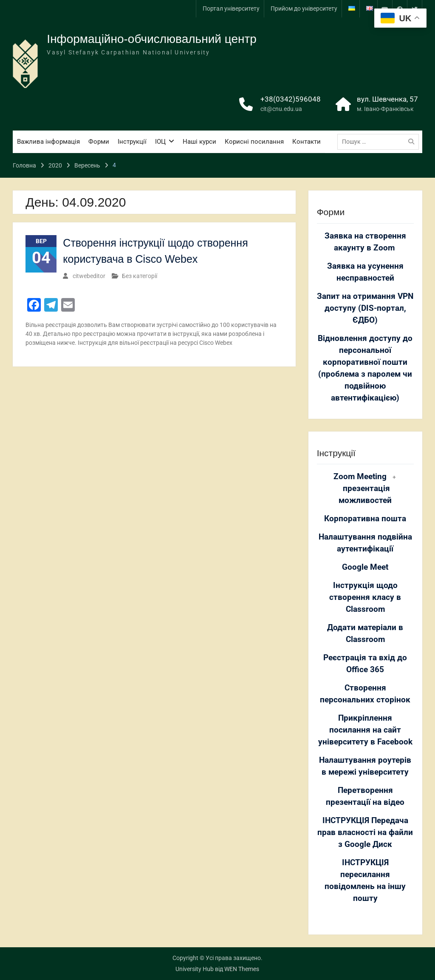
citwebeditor (89, 276)
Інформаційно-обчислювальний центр (152, 39)
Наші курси (199, 142)
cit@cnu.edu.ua (281, 109)
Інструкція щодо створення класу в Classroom (365, 597)
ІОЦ (160, 142)
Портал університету (231, 9)
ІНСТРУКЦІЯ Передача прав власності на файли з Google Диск (365, 832)
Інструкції (132, 142)
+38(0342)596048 (291, 99)
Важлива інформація (48, 142)
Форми (99, 142)
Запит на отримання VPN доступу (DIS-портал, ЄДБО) (365, 308)
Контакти (306, 142)
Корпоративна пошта (365, 519)
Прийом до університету (304, 9)
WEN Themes (242, 969)
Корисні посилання (254, 142)
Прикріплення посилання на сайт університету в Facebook (365, 730)
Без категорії (140, 276)
